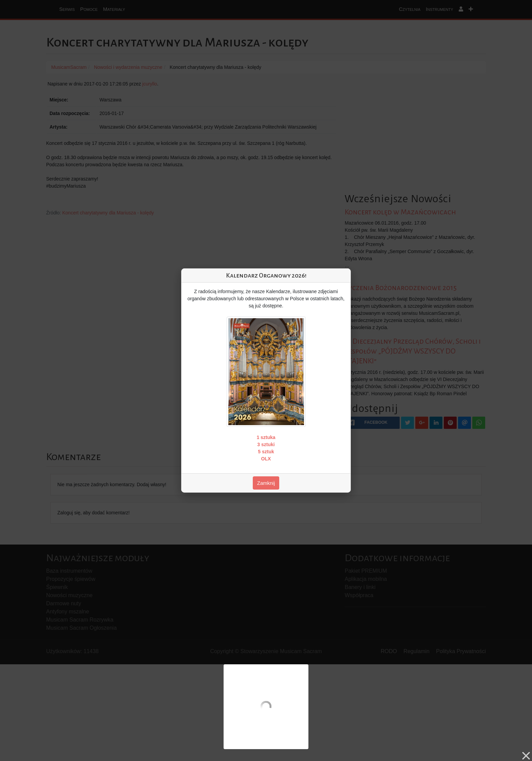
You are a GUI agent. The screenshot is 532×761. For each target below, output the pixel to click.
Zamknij (266, 483)
